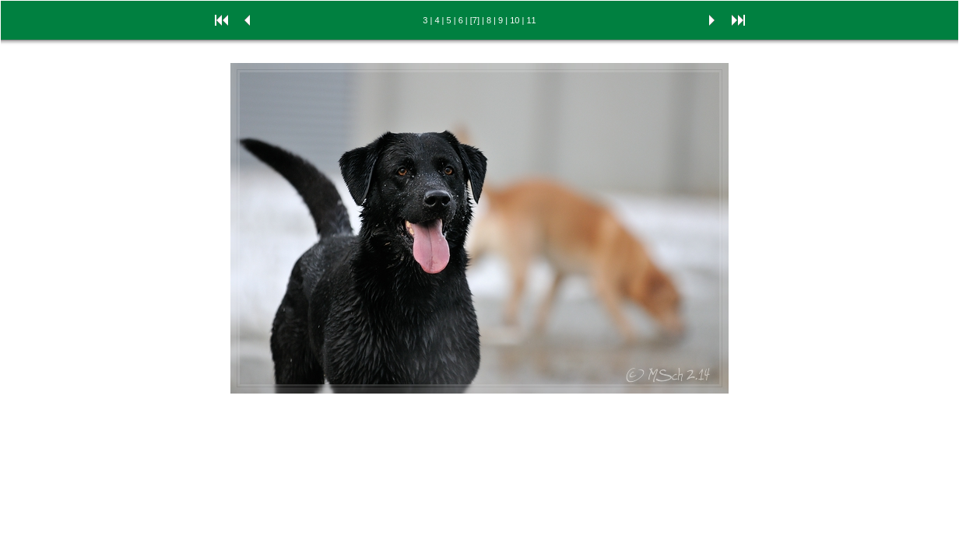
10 (515, 20)
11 (531, 20)
